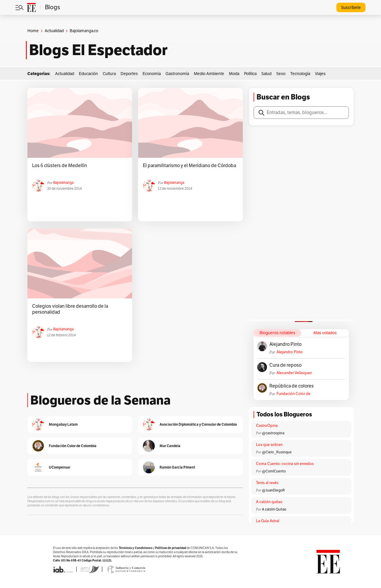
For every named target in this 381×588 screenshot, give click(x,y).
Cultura (109, 74)
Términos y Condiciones (136, 548)
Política (250, 74)
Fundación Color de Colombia (293, 394)
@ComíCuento (274, 471)
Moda (234, 74)
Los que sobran (269, 445)
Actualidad (54, 31)
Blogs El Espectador (98, 50)
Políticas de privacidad (171, 548)
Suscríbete (351, 8)
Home (33, 31)
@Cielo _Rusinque (277, 452)
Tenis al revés (267, 483)
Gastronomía (177, 74)
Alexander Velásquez (294, 373)
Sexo (281, 74)
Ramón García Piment (177, 467)
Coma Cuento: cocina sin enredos (285, 464)
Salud (266, 74)
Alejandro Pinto (285, 344)
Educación (88, 74)
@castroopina (273, 433)
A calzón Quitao (274, 509)
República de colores (292, 386)
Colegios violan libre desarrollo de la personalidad (70, 309)
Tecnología (300, 74)
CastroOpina (267, 426)
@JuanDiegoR (273, 490)
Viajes (320, 74)
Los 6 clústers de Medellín (60, 166)
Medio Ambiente (209, 74)
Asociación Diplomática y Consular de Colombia (198, 424)
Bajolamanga (63, 183)
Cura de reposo (285, 365)
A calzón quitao (269, 502)
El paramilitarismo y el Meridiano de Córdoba (189, 166)
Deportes (129, 74)
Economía (152, 74)
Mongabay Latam (63, 424)
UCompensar (60, 467)
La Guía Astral (268, 521)
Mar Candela (170, 446)
